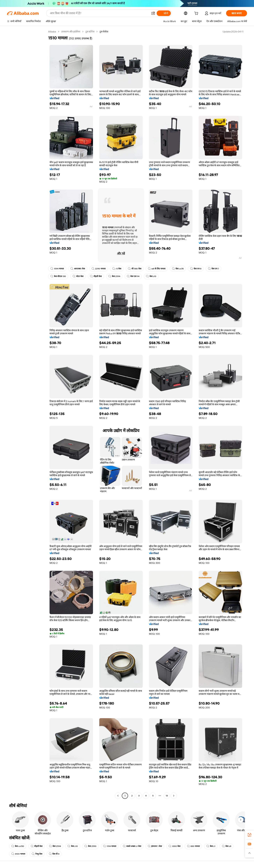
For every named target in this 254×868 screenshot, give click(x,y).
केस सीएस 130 (58, 276)
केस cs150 (18, 846)
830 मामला (193, 846)
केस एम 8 (196, 269)
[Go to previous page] (118, 796)
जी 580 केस (135, 269)
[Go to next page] (174, 796)
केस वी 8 (54, 854)
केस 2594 (114, 276)
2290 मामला (99, 269)
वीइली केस (96, 276)
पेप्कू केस (37, 854)
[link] (249, 835)
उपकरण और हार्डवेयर (71, 32)
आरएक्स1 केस (78, 269)
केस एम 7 (213, 269)
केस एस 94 (133, 276)
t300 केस (174, 846)
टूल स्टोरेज (90, 32)
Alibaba (52, 32)
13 (167, 796)
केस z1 (211, 846)
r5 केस (117, 269)
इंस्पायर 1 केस (155, 846)
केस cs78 (178, 269)
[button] (249, 853)
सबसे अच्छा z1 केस (132, 846)
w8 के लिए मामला (157, 269)
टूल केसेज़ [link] (104, 32)
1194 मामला (110, 846)
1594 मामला (57, 269)
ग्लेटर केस (78, 276)
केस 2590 (90, 846)
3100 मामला (18, 854)
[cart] (197, 14)
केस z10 (151, 276)
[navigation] (27, 414)
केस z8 (227, 846)
